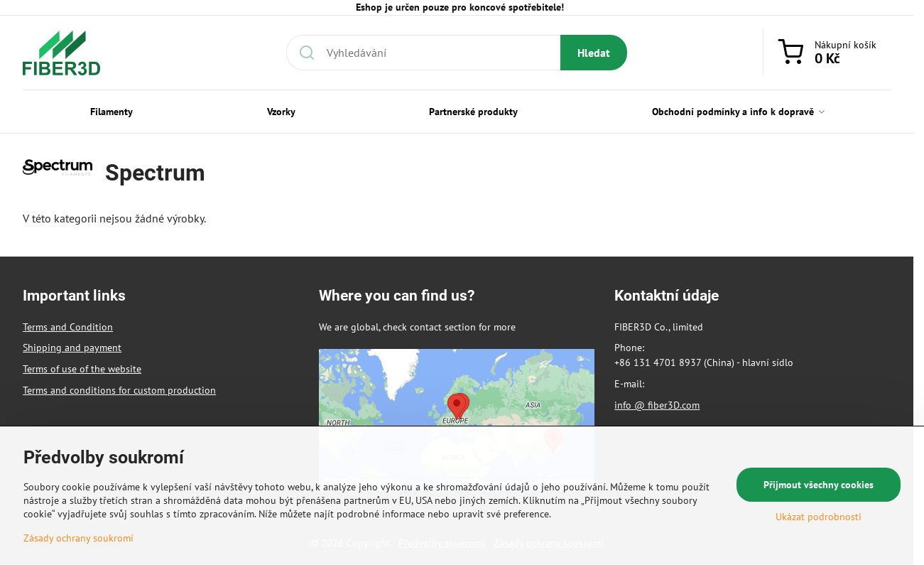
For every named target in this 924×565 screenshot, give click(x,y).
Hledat (594, 53)
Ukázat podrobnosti (819, 517)
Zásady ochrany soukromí (78, 538)
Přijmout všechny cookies (819, 485)
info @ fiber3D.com (657, 405)
